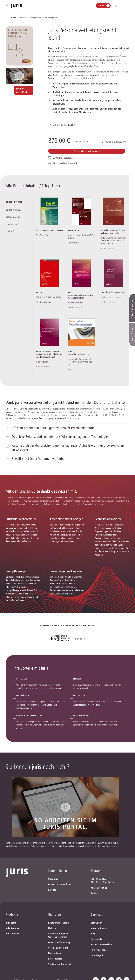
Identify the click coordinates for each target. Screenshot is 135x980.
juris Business (12, 928)
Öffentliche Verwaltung (59, 942)
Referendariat (55, 959)
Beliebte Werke (14, 202)
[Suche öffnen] (116, 6)
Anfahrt (95, 893)
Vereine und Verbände (59, 948)
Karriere (52, 890)
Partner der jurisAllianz (60, 884)
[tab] (67, 428)
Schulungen (96, 923)
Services (96, 914)
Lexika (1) (10, 231)
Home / (23, 17)
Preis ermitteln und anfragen (87, 151)
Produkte (12, 914)
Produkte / (30, 17)
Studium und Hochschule (60, 964)
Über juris (53, 879)
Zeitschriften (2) (13, 210)
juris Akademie (13, 934)
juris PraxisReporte (100, 950)
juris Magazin (98, 955)
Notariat (52, 928)
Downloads (96, 939)
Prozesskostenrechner (102, 944)
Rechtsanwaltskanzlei (59, 923)
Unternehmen (55, 953)
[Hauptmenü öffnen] (7, 6)
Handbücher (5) (13, 224)
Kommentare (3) (13, 217)
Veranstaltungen (99, 928)
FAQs (93, 934)
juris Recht (11, 923)
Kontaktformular (99, 888)
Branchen (55, 914)
